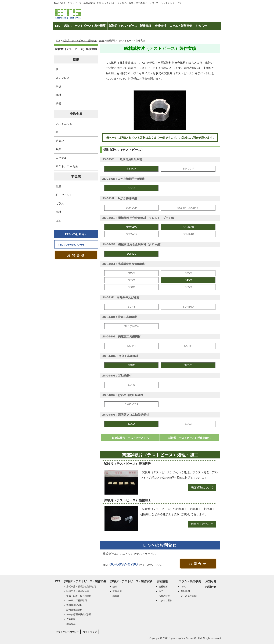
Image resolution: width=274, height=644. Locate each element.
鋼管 (58, 103)
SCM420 (188, 227)
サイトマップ (90, 632)
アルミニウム (64, 124)
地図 (161, 591)
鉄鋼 (102, 40)
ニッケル (61, 158)
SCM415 (131, 227)
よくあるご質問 (189, 596)
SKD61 (188, 365)
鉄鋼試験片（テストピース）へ (130, 438)
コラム (184, 586)
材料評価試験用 (74, 610)
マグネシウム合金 (67, 166)
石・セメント (64, 195)
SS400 (131, 169)
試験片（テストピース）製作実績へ (189, 438)
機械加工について (202, 524)
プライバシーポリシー (67, 632)
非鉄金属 (76, 114)
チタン (60, 141)
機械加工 (71, 624)
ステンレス (63, 78)
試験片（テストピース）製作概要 (85, 26)
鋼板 (58, 86)
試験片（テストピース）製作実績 (130, 26)
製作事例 (185, 591)
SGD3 (131, 188)
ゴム (58, 221)
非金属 (76, 176)
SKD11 (131, 365)
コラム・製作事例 (181, 26)
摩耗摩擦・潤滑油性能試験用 (81, 586)
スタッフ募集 (165, 600)
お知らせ (201, 26)
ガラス (60, 203)
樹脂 (58, 186)
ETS (57, 26)
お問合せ (60, 34)
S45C (188, 280)
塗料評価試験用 (74, 605)
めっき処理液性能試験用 (79, 614)
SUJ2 (131, 424)
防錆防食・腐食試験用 (78, 591)
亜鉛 (58, 149)
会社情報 (160, 26)
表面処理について (202, 487)
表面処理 (71, 619)
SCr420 (131, 254)
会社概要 (163, 586)
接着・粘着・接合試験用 (79, 596)
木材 (58, 212)
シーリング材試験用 (77, 600)
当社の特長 (164, 596)
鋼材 (58, 95)
